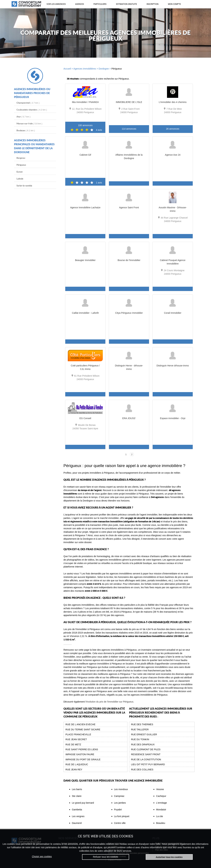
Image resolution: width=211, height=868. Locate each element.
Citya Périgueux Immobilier (129, 313)
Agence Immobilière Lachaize (85, 207)
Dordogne (104, 69)
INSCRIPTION (152, 4)
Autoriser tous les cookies (169, 857)
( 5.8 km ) (29, 123)
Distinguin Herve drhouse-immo (173, 365)
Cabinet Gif (85, 155)
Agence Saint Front (129, 207)
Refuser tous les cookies (106, 857)
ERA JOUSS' (129, 418)
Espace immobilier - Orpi (173, 418)
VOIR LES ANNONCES (56, 4)
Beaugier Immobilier (85, 260)
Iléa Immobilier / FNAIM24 (85, 102)
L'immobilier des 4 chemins (173, 102)
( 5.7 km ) (23, 117)
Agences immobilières (85, 69)
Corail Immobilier (173, 313)
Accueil (67, 69)
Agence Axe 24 (173, 155)
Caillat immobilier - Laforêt (85, 313)
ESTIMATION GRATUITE (127, 4)
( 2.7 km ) (28, 103)
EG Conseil (85, 418)
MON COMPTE (174, 4)
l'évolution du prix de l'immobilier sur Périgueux (109, 702)
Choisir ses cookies (42, 856)
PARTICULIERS (100, 4)
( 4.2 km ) (32, 110)
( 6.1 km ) (26, 130)
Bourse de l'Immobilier (129, 260)
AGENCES (80, 4)
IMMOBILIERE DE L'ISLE (129, 102)
